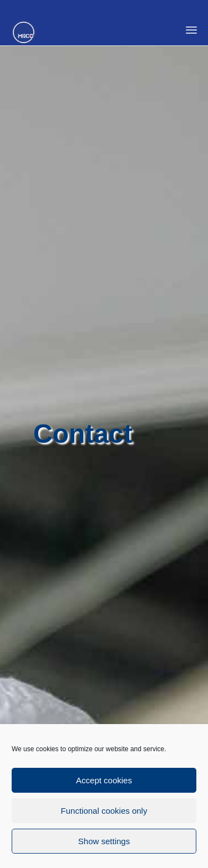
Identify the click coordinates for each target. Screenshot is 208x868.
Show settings (104, 843)
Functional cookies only (104, 812)
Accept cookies (104, 782)
